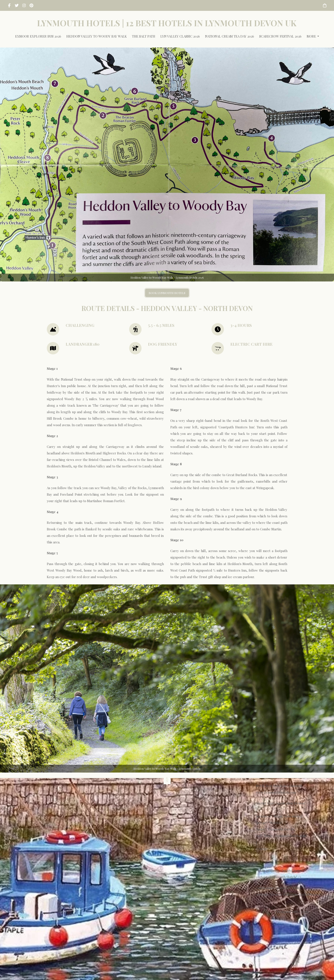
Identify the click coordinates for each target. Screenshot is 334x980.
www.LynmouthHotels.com (276, 792)
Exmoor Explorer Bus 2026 (38, 36)
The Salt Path (144, 36)
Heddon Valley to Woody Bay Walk (97, 36)
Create (304, 912)
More (313, 36)
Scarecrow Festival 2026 (280, 36)
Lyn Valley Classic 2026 (180, 36)
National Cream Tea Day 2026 (230, 36)
